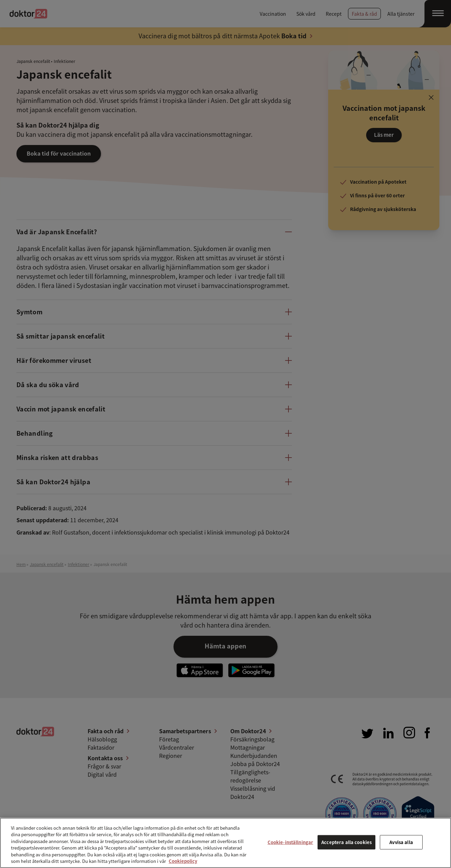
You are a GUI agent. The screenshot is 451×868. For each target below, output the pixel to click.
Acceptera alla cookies (346, 842)
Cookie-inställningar (291, 842)
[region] (225, 843)
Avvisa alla (401, 842)
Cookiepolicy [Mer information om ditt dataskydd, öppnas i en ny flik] (183, 861)
